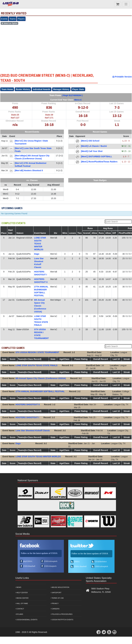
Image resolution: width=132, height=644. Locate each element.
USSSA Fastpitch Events (62, 620)
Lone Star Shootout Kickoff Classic (33, 431)
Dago (37, 254)
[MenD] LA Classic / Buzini (94, 146)
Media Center (22, 598)
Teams (13, 19)
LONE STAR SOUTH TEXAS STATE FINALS (36, 365)
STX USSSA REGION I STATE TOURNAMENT (37, 352)
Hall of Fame (22, 603)
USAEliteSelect (101, 561)
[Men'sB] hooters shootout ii (29, 170)
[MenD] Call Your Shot (92, 151)
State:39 (49, 115)
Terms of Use (57, 598)
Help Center (22, 593)
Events (4, 19)
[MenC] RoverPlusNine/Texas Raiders (99, 162)
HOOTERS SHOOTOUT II (28, 405)
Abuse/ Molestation (60, 587)
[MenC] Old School (90, 141)
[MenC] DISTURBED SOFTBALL (96, 156)
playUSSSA (28, 561)
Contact (20, 609)
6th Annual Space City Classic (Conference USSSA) (40, 306)
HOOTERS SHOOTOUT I (27, 417)
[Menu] (126, 4)
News (18, 587)
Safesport (56, 593)
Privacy (55, 603)
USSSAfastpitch (50, 566)
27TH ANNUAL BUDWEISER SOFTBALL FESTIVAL (40, 391)
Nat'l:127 (15, 118)
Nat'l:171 (49, 118)
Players (21, 19)
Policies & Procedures (62, 614)
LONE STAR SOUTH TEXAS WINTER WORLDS (40, 244)
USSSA (77, 561)
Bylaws (19, 614)
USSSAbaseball (29, 566)
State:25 (15, 115)
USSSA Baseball (80, 566)
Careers (55, 609)
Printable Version (122, 77)
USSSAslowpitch (51, 561)
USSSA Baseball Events (26, 620)
